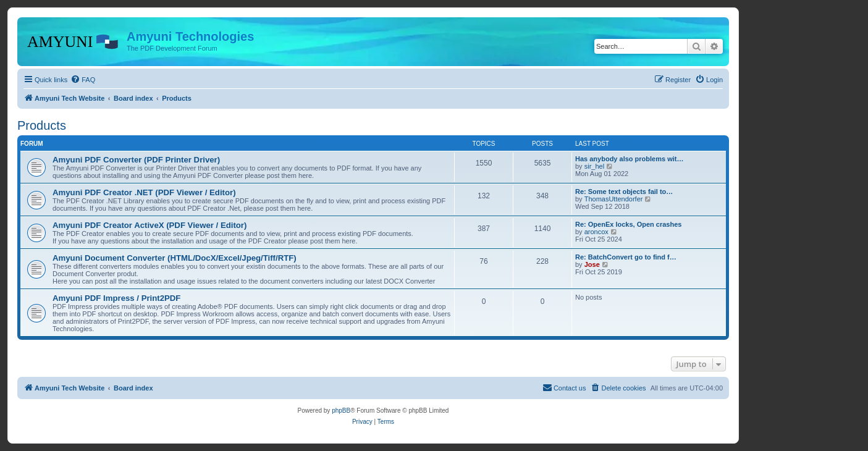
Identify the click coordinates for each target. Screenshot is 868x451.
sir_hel (594, 166)
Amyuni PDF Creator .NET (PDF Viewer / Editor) (144, 192)
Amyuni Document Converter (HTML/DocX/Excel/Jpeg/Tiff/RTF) (175, 258)
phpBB (341, 411)
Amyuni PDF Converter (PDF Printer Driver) (136, 160)
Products (42, 125)
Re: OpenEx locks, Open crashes (628, 224)
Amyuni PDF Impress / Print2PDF (116, 298)
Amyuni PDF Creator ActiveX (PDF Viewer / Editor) (150, 225)
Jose (592, 264)
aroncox (596, 232)
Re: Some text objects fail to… (624, 192)
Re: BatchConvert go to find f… (626, 257)
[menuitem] (83, 80)
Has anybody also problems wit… (629, 159)
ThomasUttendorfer (614, 199)
